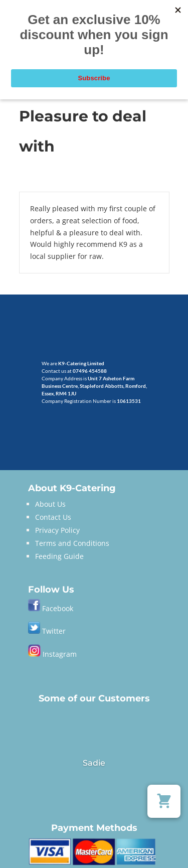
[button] (164, 801)
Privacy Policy (57, 530)
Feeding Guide (59, 556)
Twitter (47, 631)
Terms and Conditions (72, 543)
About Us (50, 504)
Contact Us (53, 517)
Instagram (52, 654)
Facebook (58, 608)
